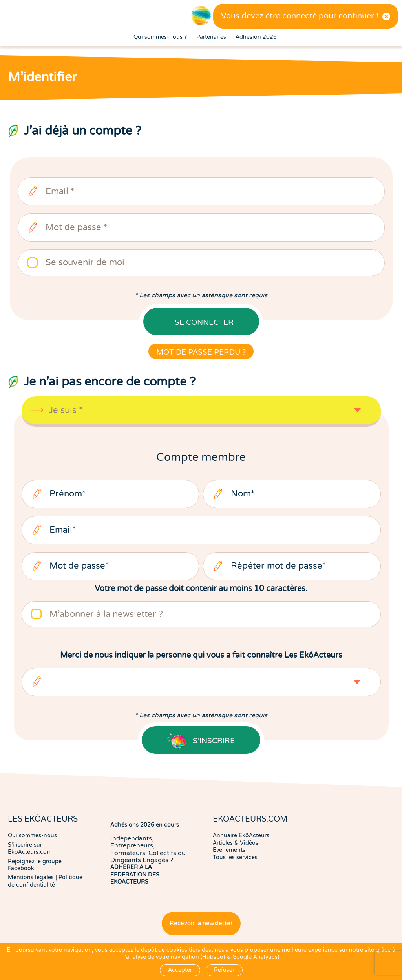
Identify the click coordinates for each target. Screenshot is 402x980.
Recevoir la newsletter (201, 923)
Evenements (229, 850)
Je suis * (66, 410)
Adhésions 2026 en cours (145, 825)
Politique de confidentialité (45, 881)
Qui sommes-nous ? (160, 37)
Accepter (180, 970)
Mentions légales (31, 877)
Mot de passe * (76, 228)
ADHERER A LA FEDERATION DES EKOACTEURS (135, 875)
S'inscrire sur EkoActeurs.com (30, 848)
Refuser (224, 970)
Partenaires (211, 37)
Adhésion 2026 (256, 37)
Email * (60, 192)
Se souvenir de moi (85, 263)
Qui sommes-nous (32, 835)
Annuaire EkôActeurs (241, 835)
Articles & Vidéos (236, 843)
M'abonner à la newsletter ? (106, 614)
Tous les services (235, 857)
